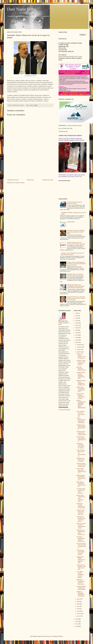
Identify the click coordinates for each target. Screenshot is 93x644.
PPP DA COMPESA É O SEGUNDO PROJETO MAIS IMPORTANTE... (81, 405)
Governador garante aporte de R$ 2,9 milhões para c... (81, 539)
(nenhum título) (71, 222)
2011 (77, 624)
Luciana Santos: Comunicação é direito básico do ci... (81, 439)
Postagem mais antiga (48, 180)
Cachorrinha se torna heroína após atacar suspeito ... (80, 552)
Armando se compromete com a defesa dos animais (80, 446)
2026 (77, 313)
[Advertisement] (30, 166)
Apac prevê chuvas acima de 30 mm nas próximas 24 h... (81, 546)
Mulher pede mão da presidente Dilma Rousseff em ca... (81, 478)
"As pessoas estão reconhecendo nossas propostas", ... (81, 491)
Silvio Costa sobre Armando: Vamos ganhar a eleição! (81, 526)
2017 (77, 335)
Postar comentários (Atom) (18, 183)
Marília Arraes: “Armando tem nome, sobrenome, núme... (81, 498)
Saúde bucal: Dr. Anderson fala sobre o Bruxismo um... (81, 532)
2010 (77, 626)
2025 (77, 316)
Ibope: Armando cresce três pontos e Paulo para (81, 414)
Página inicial (30, 180)
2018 (77, 333)
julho (78, 601)
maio (78, 606)
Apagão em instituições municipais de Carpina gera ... (81, 594)
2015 (77, 340)
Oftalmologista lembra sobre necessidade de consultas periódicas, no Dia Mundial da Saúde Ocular (76, 286)
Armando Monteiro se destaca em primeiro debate (81, 588)
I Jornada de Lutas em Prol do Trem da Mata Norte (81, 465)
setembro (79, 352)
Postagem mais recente (13, 180)
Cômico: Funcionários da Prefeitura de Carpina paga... (81, 420)
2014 (77, 342)
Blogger (61, 636)
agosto (79, 599)
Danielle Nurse (64, 321)
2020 (77, 328)
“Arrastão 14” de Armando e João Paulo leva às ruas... (81, 567)
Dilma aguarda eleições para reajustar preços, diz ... (81, 484)
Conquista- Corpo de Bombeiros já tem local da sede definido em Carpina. (72, 254)
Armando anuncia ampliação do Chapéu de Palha (81, 433)
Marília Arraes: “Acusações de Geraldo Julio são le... (81, 389)
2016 (77, 338)
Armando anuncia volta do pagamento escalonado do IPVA (81, 375)
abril (78, 609)
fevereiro (79, 614)
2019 (77, 330)
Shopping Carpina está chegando (75, 274)
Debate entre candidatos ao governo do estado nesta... (81, 582)
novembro (79, 347)
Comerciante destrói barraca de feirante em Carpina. (75, 203)
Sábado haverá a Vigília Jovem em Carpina (81, 460)
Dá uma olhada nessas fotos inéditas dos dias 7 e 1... (81, 471)
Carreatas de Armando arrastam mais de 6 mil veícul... (81, 506)
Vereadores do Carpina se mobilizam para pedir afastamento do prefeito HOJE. (76, 232)
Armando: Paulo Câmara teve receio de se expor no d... (80, 512)
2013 (77, 619)
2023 (77, 321)
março (78, 611)
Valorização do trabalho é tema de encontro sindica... (81, 519)
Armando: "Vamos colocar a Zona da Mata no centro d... (81, 363)
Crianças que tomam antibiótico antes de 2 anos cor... (81, 356)
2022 (77, 323)
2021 (77, 325)
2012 (77, 621)
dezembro (79, 345)
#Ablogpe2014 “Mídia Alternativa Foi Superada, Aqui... (81, 560)
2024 (77, 318)
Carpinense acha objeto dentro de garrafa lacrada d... (81, 427)
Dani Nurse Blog (21, 9)
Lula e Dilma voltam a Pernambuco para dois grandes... (80, 575)
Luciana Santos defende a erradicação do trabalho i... (81, 396)
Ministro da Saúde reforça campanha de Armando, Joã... (81, 383)
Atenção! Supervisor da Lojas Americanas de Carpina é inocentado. (76, 243)
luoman (49, 636)
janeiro (79, 616)
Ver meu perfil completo (64, 410)
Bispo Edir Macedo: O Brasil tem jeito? (81, 369)
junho (78, 604)
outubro (79, 349)
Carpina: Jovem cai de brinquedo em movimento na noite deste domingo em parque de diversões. (76, 264)
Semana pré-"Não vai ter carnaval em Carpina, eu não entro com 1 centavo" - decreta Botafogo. (77, 298)
